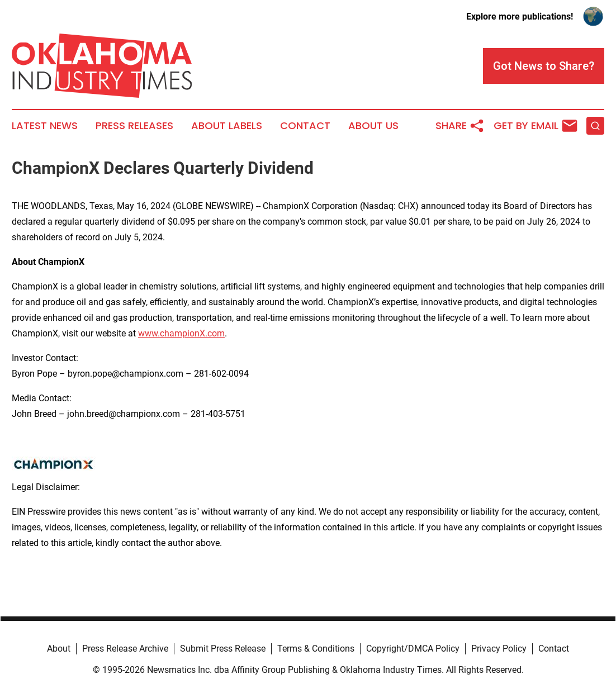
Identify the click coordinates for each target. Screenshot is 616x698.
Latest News (45, 126)
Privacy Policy (499, 649)
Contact (305, 126)
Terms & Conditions (316, 649)
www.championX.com (181, 333)
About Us (373, 126)
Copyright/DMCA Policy (413, 649)
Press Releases (134, 126)
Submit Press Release (223, 649)
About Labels (227, 126)
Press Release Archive (125, 649)
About (59, 649)
